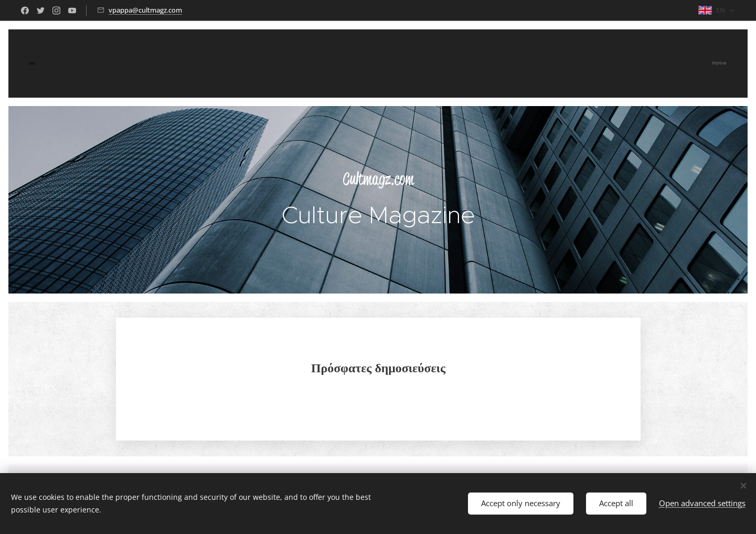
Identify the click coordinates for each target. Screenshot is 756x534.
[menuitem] (725, 64)
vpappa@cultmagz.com (145, 10)
